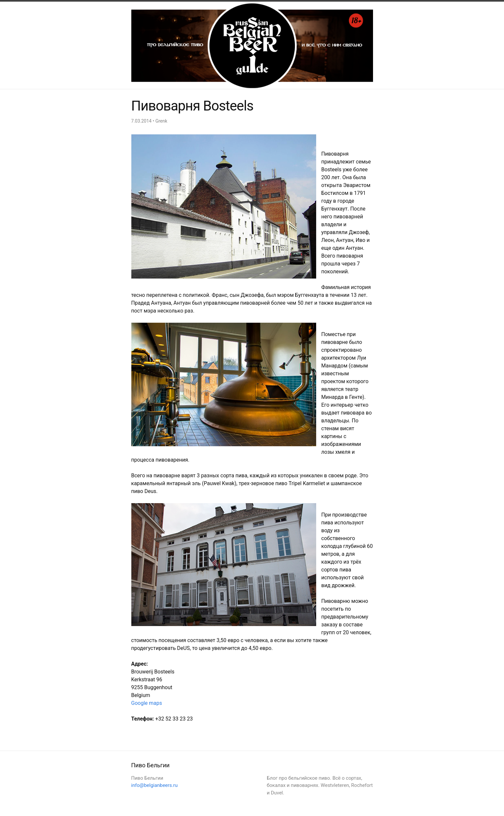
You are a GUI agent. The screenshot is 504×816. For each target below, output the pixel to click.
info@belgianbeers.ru (154, 785)
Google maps (147, 703)
